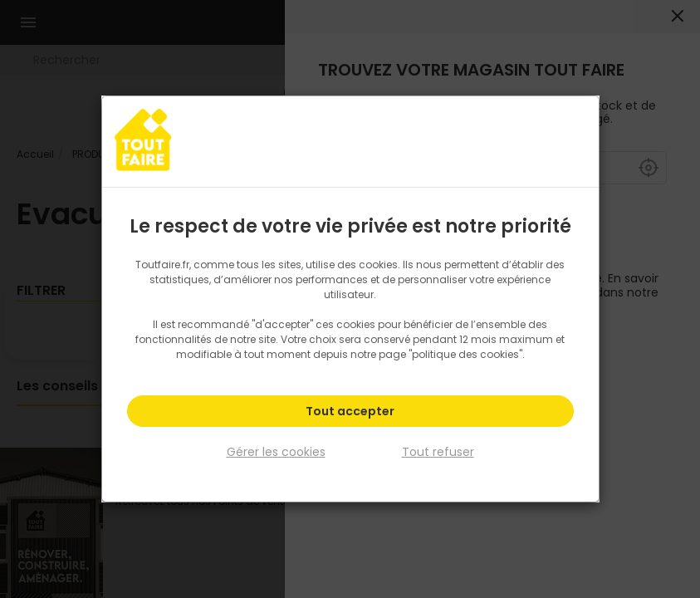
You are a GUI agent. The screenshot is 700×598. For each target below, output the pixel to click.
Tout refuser (438, 452)
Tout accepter (350, 412)
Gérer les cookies (276, 452)
